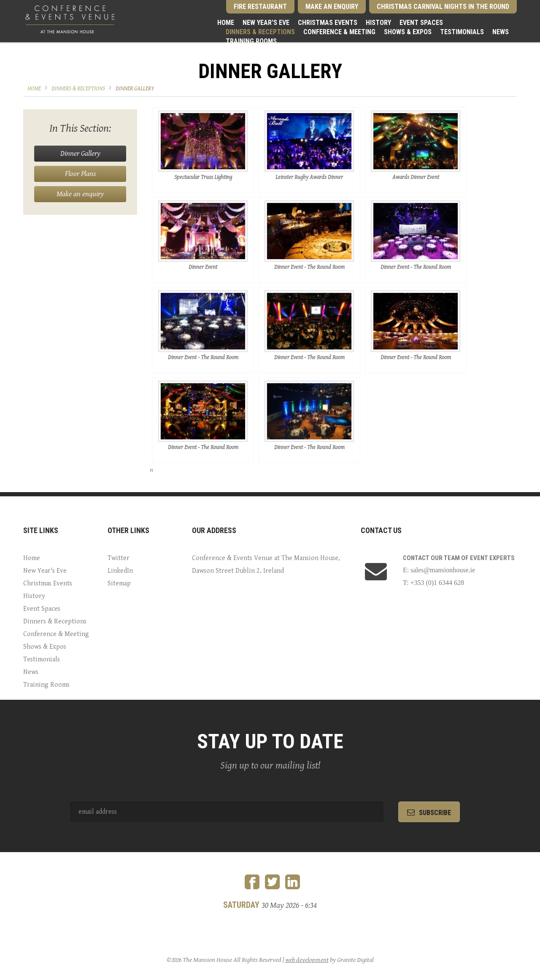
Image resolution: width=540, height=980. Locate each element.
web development (307, 960)
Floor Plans (80, 174)
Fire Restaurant (260, 7)
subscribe (429, 813)
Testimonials (462, 32)
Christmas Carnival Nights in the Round (443, 7)
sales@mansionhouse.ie (443, 570)
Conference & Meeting (339, 32)
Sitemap (119, 583)
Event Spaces (421, 23)
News (501, 32)
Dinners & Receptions (260, 32)
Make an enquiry (80, 194)
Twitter (119, 558)
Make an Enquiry (332, 7)
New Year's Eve (266, 23)
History (378, 23)
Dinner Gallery (135, 89)
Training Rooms (251, 41)
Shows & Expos (408, 32)
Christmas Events (328, 23)
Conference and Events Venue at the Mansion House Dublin (70, 19)
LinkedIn (120, 571)
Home (226, 23)
